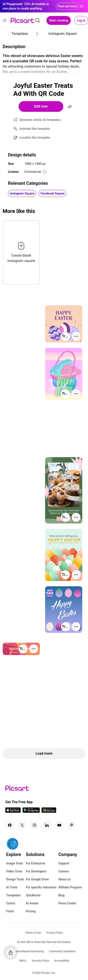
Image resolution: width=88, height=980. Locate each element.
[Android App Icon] (31, 812)
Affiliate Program (70, 887)
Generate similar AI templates (40, 120)
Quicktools (33, 895)
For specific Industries (41, 887)
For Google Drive (37, 879)
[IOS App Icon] (13, 812)
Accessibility (62, 961)
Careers (64, 871)
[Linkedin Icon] (47, 825)
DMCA (23, 961)
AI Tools (12, 887)
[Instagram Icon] (34, 825)
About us (65, 879)
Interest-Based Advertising (28, 951)
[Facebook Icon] (10, 825)
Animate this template (35, 129)
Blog (61, 895)
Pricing (31, 911)
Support (64, 863)
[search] (38, 20)
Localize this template (35, 138)
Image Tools (15, 863)
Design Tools (15, 879)
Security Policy (40, 961)
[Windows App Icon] (49, 812)
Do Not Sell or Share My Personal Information (44, 942)
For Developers (36, 871)
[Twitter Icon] (22, 825)
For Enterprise (36, 863)
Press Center (67, 903)
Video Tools (14, 871)
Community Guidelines (62, 951)
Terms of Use (33, 933)
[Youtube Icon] (59, 825)
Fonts (10, 911)
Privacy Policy (55, 933)
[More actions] (76, 336)
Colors (11, 903)
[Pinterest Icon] (72, 825)
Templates (13, 895)
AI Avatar (32, 903)
